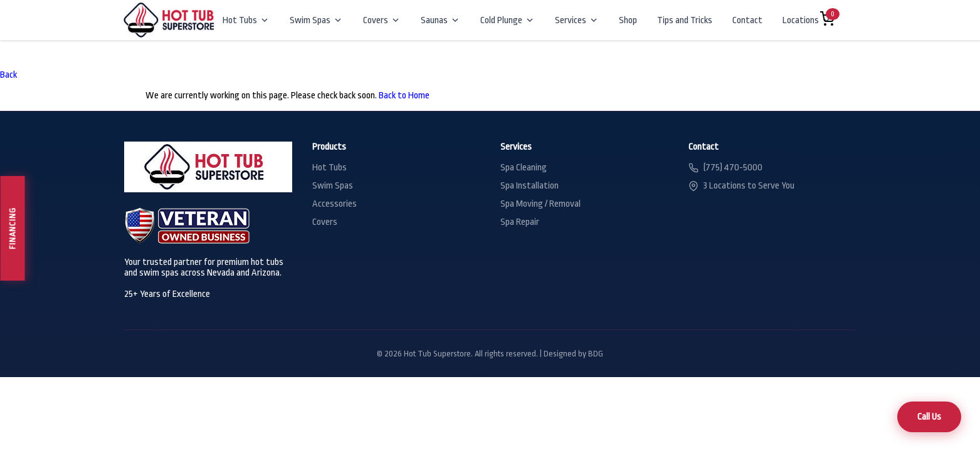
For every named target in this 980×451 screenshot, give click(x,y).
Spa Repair (520, 222)
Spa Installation (530, 186)
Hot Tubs (246, 20)
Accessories (335, 204)
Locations (807, 20)
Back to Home (404, 96)
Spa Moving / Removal (540, 204)
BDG (596, 354)
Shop (628, 20)
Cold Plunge (508, 20)
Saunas (440, 20)
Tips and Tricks (685, 20)
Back (8, 75)
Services (577, 20)
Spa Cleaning (524, 168)
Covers (382, 20)
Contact (747, 20)
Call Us (929, 417)
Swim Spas (316, 20)
